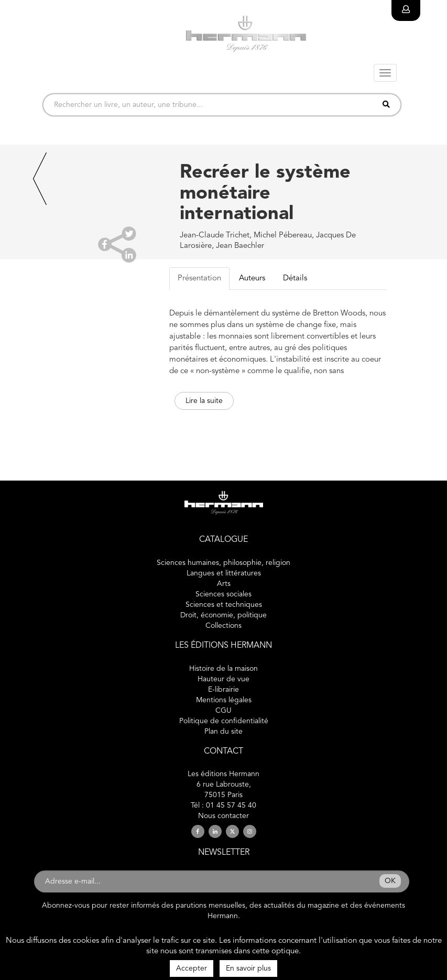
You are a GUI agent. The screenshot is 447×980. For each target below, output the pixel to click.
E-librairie (224, 690)
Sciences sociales (224, 594)
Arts (224, 584)
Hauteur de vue (224, 679)
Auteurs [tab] (252, 279)
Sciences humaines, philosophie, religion (224, 563)
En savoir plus (248, 968)
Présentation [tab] (199, 279)
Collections (224, 626)
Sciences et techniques (224, 605)
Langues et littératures (224, 573)
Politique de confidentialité (224, 721)
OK (390, 881)
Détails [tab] (295, 279)
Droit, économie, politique (224, 615)
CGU (224, 711)
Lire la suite (204, 401)
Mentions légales (224, 700)
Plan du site (224, 732)
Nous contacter (224, 816)
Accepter (192, 968)
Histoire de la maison (224, 669)
